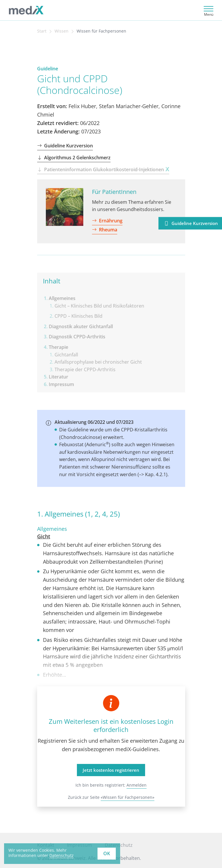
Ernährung (107, 221)
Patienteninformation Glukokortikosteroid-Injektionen (103, 169)
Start (42, 31)
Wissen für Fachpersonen (101, 31)
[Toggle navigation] (208, 10)
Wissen (62, 31)
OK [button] (107, 853)
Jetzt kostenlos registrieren (111, 770)
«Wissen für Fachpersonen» (128, 797)
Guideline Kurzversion (65, 146)
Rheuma (105, 230)
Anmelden (137, 785)
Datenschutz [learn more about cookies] (62, 855)
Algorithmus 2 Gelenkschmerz (74, 158)
